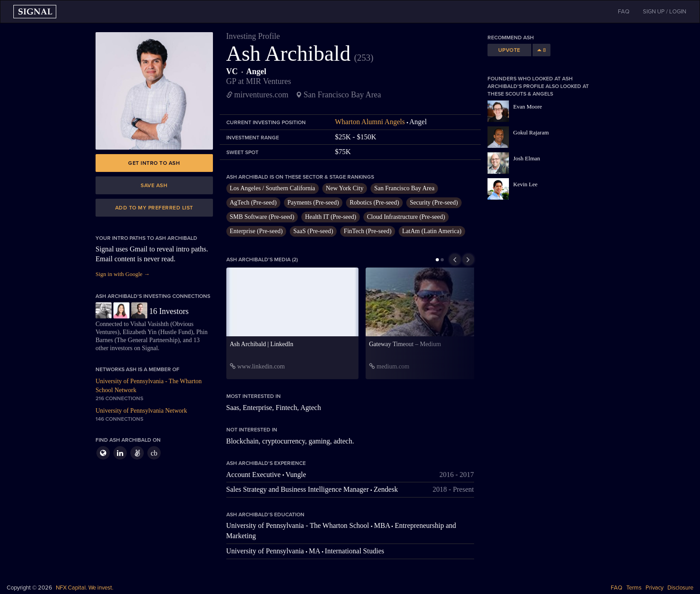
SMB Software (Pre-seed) (262, 217)
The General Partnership (147, 340)
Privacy (654, 588)
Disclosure (680, 588)
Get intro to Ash (154, 163)
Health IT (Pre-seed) (331, 217)
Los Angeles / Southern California (273, 188)
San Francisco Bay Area (404, 188)
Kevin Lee (526, 184)
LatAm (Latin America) (432, 231)
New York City (345, 188)
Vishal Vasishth (150, 324)
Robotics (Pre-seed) (374, 203)
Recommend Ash (511, 38)
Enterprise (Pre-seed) (256, 231)
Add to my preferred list (154, 208)
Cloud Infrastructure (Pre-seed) (406, 217)
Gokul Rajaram (531, 132)
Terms (634, 588)
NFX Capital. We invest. (85, 588)
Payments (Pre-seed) (313, 203)
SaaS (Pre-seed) (313, 231)
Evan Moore (528, 107)
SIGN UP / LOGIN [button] (665, 12)
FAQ (617, 588)
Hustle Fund (176, 332)
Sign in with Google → (123, 274)
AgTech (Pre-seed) (253, 203)
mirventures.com (261, 95)
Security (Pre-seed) (434, 203)
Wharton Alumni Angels (370, 122)
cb (154, 453)
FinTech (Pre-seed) (368, 231)
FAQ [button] (624, 12)
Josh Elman (527, 158)
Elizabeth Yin (140, 332)
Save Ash (154, 185)
